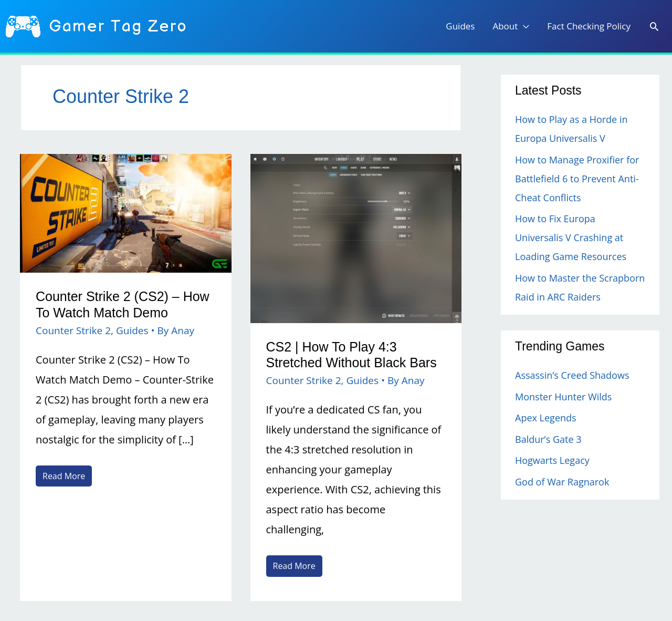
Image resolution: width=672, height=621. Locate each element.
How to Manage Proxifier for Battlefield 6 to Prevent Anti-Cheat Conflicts (577, 179)
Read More (64, 477)
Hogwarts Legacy (552, 460)
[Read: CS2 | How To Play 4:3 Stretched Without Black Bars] (356, 237)
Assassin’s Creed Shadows (572, 375)
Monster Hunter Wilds (563, 397)
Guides (132, 330)
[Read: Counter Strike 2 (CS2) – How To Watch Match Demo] (126, 212)
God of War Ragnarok (562, 482)
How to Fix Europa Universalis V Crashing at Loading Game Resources (571, 237)
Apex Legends (546, 418)
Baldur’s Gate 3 (548, 439)
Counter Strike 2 (73, 330)
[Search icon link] (654, 27)
